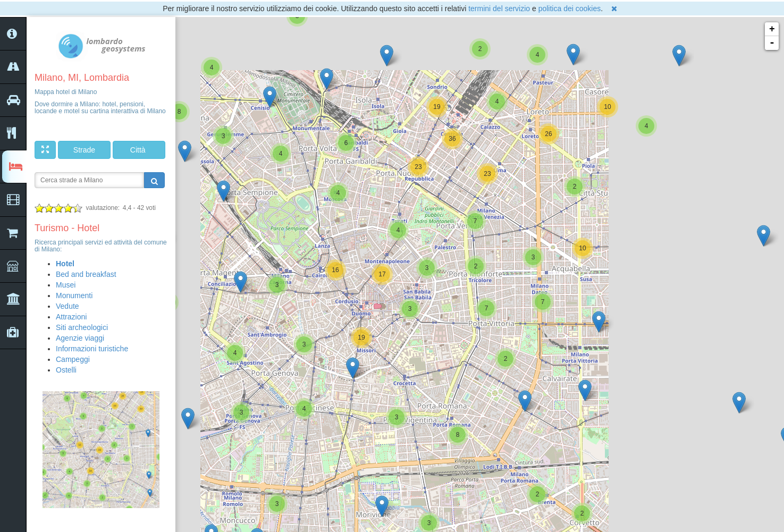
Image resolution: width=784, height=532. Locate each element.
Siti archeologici (82, 327)
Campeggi (73, 359)
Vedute (68, 306)
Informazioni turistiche (92, 349)
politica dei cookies (570, 9)
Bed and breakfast (86, 274)
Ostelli (66, 370)
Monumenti (74, 295)
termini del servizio (499, 9)
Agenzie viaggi (80, 338)
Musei (66, 285)
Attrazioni (71, 317)
